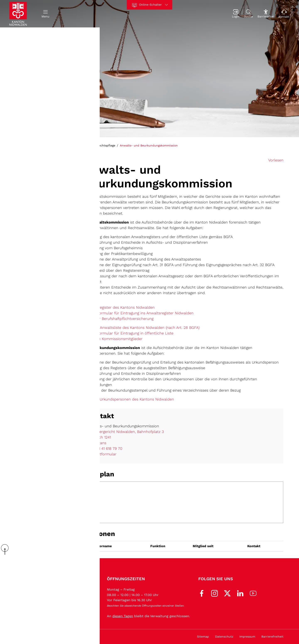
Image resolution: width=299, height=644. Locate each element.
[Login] (236, 14)
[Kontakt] (284, 14)
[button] (45, 14)
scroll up (6, 549)
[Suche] (248, 14)
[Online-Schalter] (150, 5)
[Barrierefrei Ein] (266, 14)
